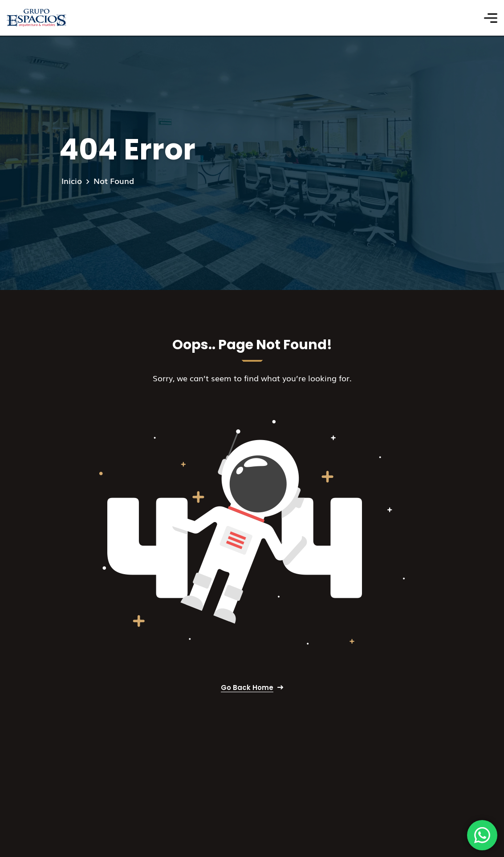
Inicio (72, 180)
